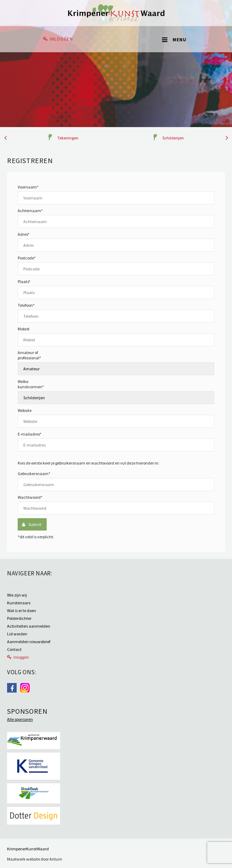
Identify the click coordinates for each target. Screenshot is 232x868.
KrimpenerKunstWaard (28, 849)
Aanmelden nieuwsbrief (29, 642)
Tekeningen (68, 138)
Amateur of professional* (29, 355)
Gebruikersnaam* (34, 474)
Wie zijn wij (17, 595)
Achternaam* (30, 211)
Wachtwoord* (30, 497)
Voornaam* (28, 187)
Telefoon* (26, 305)
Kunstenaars (19, 603)
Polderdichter (19, 618)
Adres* (24, 234)
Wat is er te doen (22, 610)
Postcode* (27, 258)
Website (25, 410)
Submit (35, 524)
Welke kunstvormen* (31, 384)
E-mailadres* (30, 434)
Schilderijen (173, 138)
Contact (14, 649)
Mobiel (24, 329)
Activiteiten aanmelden (29, 626)
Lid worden (17, 634)
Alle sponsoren (20, 719)
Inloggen (61, 39)
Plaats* (24, 282)
